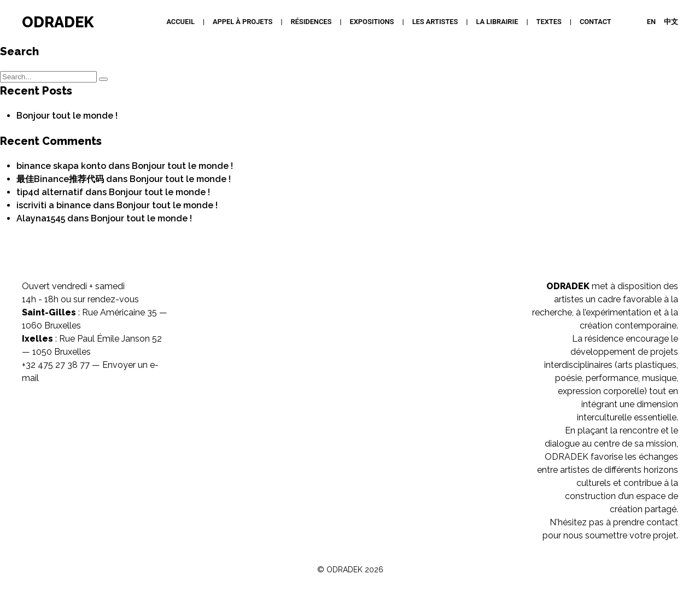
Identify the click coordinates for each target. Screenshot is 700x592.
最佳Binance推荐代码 (60, 179)
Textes (549, 22)
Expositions (372, 22)
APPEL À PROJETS (243, 22)
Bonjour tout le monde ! (67, 116)
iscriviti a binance (54, 205)
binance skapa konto (61, 166)
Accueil (180, 22)
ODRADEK (58, 22)
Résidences (311, 22)
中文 (671, 22)
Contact (596, 22)
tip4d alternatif (50, 192)
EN (651, 22)
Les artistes (435, 22)
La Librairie (497, 22)
